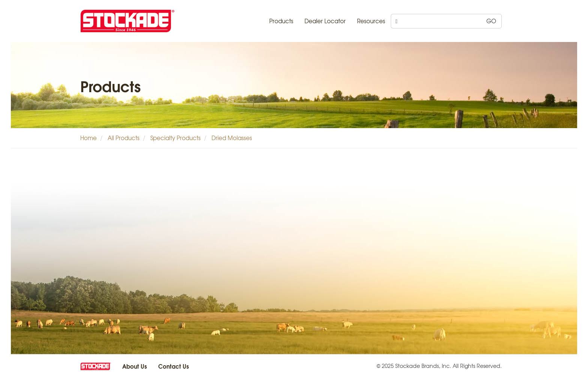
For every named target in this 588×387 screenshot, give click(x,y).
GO (491, 21)
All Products (124, 138)
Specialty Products (175, 138)
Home (88, 138)
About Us (135, 366)
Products (281, 21)
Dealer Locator (325, 21)
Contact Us (174, 366)
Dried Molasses (232, 138)
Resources (371, 21)
